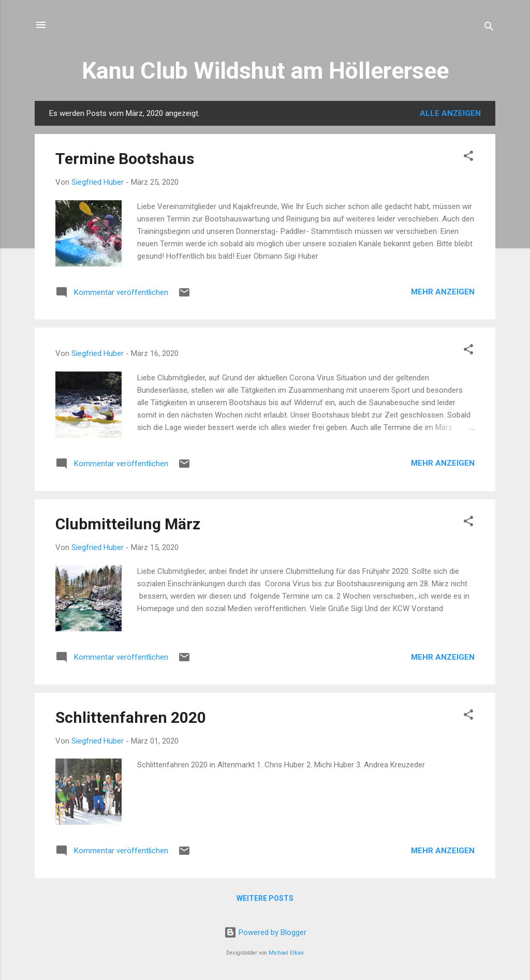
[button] (468, 158)
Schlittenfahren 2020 (131, 717)
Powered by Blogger (265, 932)
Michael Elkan (286, 953)
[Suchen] (489, 28)
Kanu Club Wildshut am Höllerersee (265, 71)
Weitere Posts (265, 898)
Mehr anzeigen (443, 292)
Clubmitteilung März (128, 524)
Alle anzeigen (450, 113)
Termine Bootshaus (125, 159)
